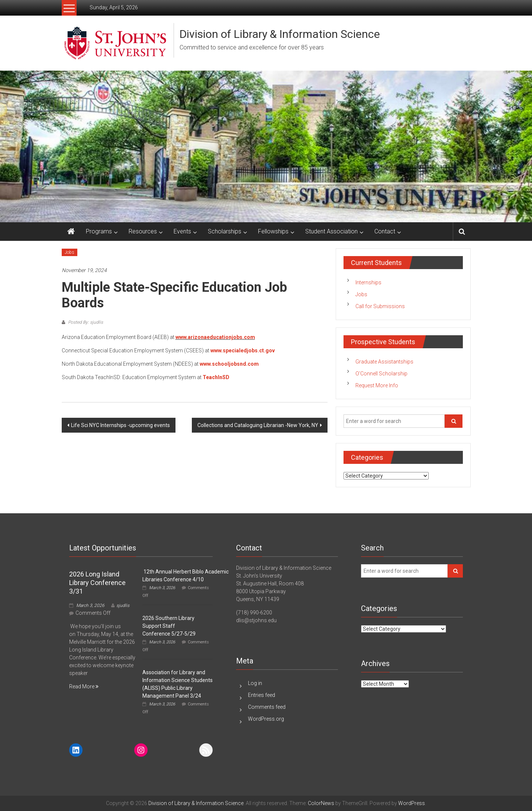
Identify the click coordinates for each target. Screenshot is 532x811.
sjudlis (123, 605)
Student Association (331, 231)
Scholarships (225, 231)
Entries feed (262, 695)
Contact (385, 231)
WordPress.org (266, 719)
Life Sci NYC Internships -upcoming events (120, 425)
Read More (84, 686)
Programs (99, 231)
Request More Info (377, 385)
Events (182, 231)
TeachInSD (216, 377)
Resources (143, 231)
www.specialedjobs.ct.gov (243, 350)
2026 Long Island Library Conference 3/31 (97, 583)
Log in (255, 683)
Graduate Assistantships (384, 362)
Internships (368, 282)
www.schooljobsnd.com (229, 364)
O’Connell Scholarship (381, 374)
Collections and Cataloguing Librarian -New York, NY (258, 425)
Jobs (70, 252)
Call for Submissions (380, 306)
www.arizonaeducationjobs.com (215, 337)
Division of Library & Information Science (280, 34)
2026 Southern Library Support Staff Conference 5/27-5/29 (169, 626)
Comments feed (267, 707)
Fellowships (273, 231)
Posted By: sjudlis (85, 322)
